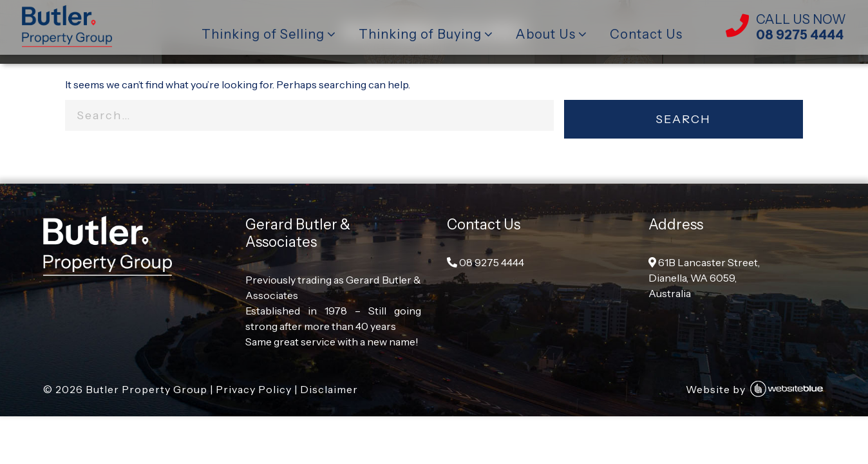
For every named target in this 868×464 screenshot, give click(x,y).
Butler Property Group (146, 389)
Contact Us (646, 34)
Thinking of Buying (420, 34)
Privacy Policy (254, 389)
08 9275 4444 (486, 262)
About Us (546, 34)
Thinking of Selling (263, 34)
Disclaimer (329, 389)
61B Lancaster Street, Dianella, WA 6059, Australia (704, 278)
